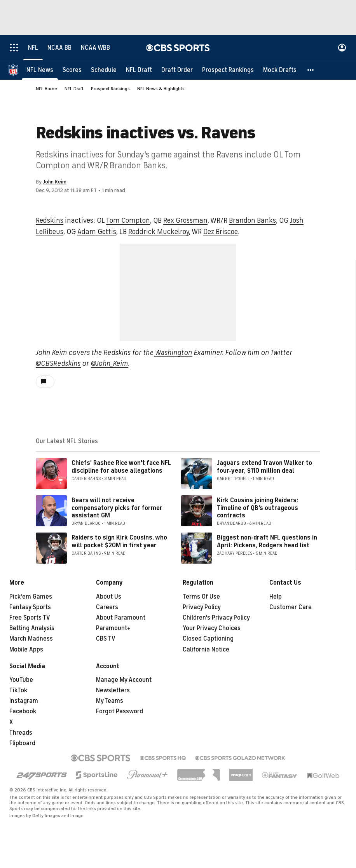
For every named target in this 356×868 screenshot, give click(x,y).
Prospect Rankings (110, 89)
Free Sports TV (30, 618)
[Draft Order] (177, 70)
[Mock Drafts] (280, 70)
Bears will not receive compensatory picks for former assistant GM (117, 508)
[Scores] (72, 70)
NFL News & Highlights (161, 89)
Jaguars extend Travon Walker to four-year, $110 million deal (264, 467)
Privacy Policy (202, 607)
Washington (173, 353)
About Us (109, 597)
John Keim (55, 182)
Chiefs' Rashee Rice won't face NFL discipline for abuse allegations (121, 467)
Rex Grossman (185, 220)
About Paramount (121, 618)
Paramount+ (113, 628)
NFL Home (46, 89)
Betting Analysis (32, 628)
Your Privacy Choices (212, 628)
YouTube (21, 680)
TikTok (18, 690)
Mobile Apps (26, 650)
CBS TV (106, 639)
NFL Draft (74, 89)
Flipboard (22, 743)
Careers (107, 607)
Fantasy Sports (30, 607)
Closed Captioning (208, 639)
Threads (21, 733)
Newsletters (113, 690)
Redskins (50, 220)
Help (276, 597)
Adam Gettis (97, 232)
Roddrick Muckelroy (159, 232)
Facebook (23, 711)
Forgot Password (120, 711)
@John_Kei (107, 363)
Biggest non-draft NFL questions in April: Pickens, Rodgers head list (267, 541)
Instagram (24, 701)
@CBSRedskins (58, 363)
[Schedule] (104, 70)
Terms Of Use (201, 597)
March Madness (31, 639)
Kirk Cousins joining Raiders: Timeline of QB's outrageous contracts (257, 508)
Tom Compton (128, 220)
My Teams (110, 701)
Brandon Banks (252, 220)
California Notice (206, 650)
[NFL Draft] (139, 70)
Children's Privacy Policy (216, 618)
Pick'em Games (31, 597)
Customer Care (291, 607)
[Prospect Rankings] (228, 70)
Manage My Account (124, 680)
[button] (311, 70)
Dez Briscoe (221, 232)
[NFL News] (40, 70)
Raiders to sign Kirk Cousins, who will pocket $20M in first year (119, 541)
